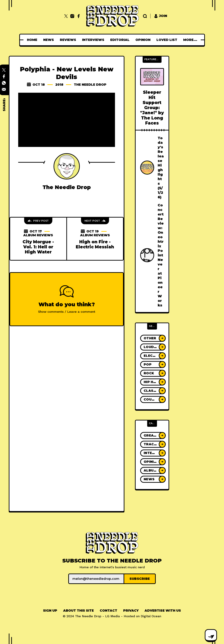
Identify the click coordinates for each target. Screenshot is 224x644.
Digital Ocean (151, 616)
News (50, 40)
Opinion (144, 40)
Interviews (94, 40)
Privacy (131, 611)
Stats (190, 40)
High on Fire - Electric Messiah (95, 244)
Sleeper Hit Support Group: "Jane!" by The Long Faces (152, 108)
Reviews (69, 40)
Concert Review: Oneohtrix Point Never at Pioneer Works (161, 255)
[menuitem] (33, 40)
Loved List (168, 40)
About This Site (78, 611)
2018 (59, 85)
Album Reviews (38, 235)
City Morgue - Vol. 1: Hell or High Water (38, 247)
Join (161, 16)
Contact (108, 611)
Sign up (50, 611)
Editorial (121, 40)
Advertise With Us (163, 611)
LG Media (113, 616)
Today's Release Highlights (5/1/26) (161, 168)
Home (33, 40)
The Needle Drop (90, 85)
